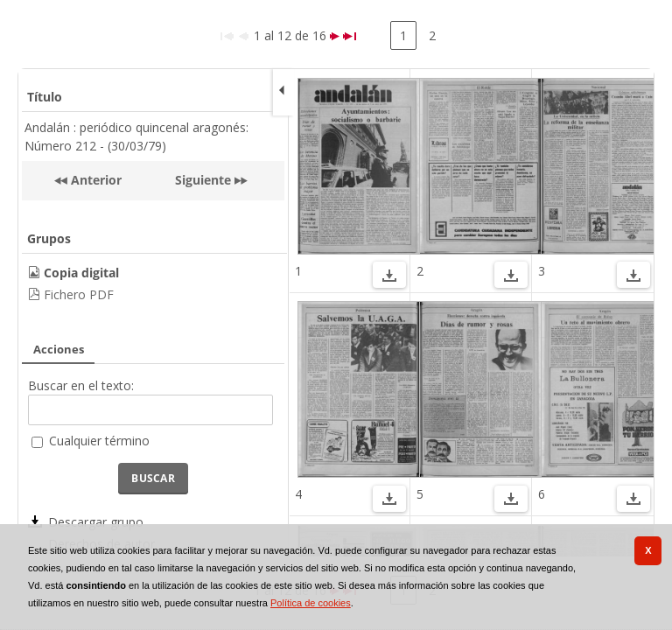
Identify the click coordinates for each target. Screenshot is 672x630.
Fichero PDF (79, 294)
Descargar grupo (96, 522)
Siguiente (203, 180)
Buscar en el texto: (81, 385)
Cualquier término (99, 441)
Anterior (94, 180)
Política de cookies (311, 603)
